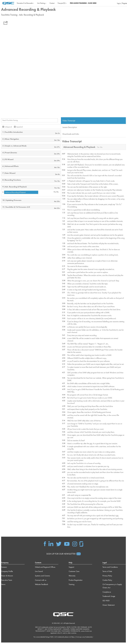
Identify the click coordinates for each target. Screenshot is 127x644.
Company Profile (7, 573)
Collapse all (8, 128)
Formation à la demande (25, 3)
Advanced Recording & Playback (15, 193)
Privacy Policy (107, 577)
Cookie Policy (107, 582)
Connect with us (41, 582)
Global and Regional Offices (45, 569)
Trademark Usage (109, 598)
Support (71, 569)
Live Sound (39, 573)
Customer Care (74, 573)
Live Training (42, 3)
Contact (52, 3)
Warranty (72, 577)
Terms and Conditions (110, 569)
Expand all (19, 128)
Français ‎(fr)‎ (62, 3)
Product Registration (76, 582)
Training (71, 586)
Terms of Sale (107, 573)
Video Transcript (69, 121)
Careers (4, 569)
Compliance (107, 593)
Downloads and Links (71, 135)
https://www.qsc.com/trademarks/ (82, 639)
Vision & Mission (7, 577)
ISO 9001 (106, 602)
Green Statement (109, 606)
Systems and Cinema (42, 577)
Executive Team (7, 582)
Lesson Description (70, 128)
